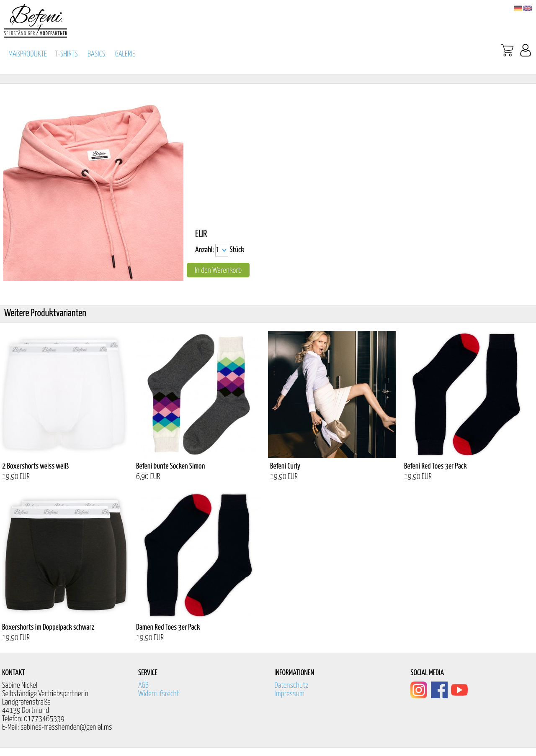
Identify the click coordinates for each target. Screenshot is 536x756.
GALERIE (125, 54)
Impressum (289, 694)
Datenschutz (291, 686)
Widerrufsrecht (159, 694)
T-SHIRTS (67, 54)
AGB (143, 686)
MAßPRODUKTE (28, 54)
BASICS (96, 54)
